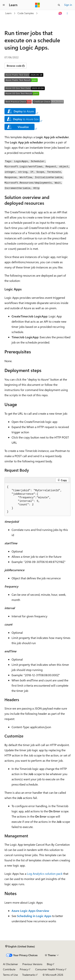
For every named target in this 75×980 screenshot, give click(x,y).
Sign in (68, 5)
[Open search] (59, 5)
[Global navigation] (4, 5)
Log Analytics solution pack (45, 874)
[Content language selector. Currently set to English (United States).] (20, 946)
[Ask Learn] (60, 13)
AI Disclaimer (10, 964)
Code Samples (26, 13)
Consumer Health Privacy (50, 969)
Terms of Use (10, 975)
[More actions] (67, 13)
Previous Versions (32, 964)
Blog (49, 964)
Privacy (24, 969)
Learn (8, 13)
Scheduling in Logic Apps (34, 916)
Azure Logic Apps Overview (30, 911)
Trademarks (29, 975)
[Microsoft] (37, 5)
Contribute (9, 969)
